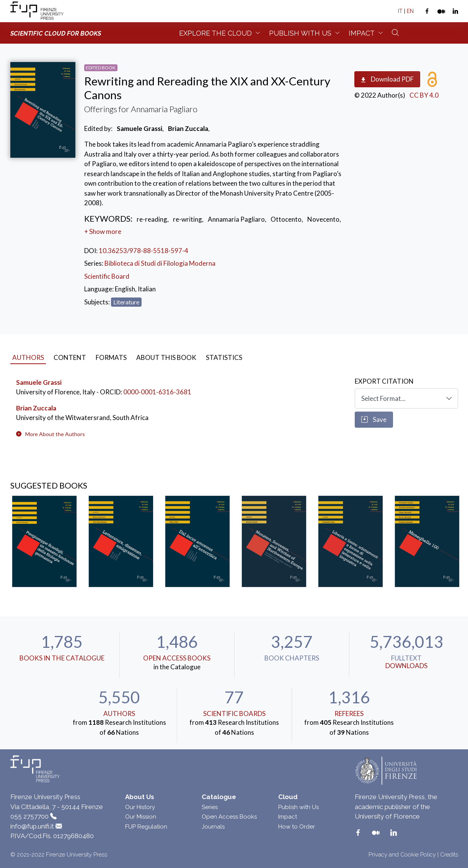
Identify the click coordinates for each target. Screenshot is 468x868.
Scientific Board (107, 276)
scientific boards (234, 714)
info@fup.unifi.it (32, 826)
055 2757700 (29, 816)
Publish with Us (298, 807)
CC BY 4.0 (424, 95)
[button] (55, 434)
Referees (349, 714)
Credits (449, 855)
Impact (362, 33)
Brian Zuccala (36, 408)
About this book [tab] (166, 357)
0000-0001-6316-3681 (157, 392)
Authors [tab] (28, 357)
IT (400, 11)
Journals (213, 827)
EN (410, 11)
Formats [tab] (111, 357)
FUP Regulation (146, 827)
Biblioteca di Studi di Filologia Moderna (160, 263)
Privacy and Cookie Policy (402, 855)
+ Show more (103, 231)
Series (210, 807)
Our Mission (141, 817)
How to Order (297, 827)
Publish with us (300, 33)
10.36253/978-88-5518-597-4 (143, 251)
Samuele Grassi (39, 382)
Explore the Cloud (215, 33)
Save (374, 420)
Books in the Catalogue (62, 658)
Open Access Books (177, 658)
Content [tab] (70, 357)
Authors (119, 714)
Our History (140, 807)
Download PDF (387, 79)
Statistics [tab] (224, 357)
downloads (406, 666)
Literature (126, 302)
